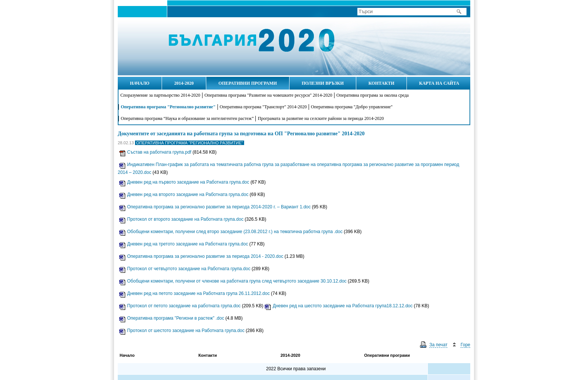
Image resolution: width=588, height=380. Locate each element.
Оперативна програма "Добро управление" (352, 107)
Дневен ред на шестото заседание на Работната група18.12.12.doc (339, 306)
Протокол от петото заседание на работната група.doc (180, 306)
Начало (151, 46)
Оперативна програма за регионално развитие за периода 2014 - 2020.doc (201, 256)
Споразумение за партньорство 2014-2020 (160, 95)
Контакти (208, 355)
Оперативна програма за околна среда (373, 95)
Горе (465, 345)
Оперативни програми (387, 355)
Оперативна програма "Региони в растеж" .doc (172, 318)
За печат (438, 345)
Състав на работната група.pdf (155, 152)
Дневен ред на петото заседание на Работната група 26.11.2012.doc (194, 293)
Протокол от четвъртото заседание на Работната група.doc (185, 269)
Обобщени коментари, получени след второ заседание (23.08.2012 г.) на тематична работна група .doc (231, 232)
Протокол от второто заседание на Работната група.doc (181, 219)
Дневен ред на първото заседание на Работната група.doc (184, 182)
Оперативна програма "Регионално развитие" (168, 107)
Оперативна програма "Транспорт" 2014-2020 (263, 107)
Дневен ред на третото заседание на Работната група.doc (184, 244)
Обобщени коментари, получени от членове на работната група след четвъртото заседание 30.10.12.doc (233, 281)
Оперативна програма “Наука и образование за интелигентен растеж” (187, 118)
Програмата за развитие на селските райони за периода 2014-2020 (321, 118)
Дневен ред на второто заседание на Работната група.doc (184, 194)
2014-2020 (290, 355)
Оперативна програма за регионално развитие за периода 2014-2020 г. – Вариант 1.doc (215, 207)
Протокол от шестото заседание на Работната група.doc (182, 331)
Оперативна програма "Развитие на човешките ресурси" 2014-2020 (268, 95)
